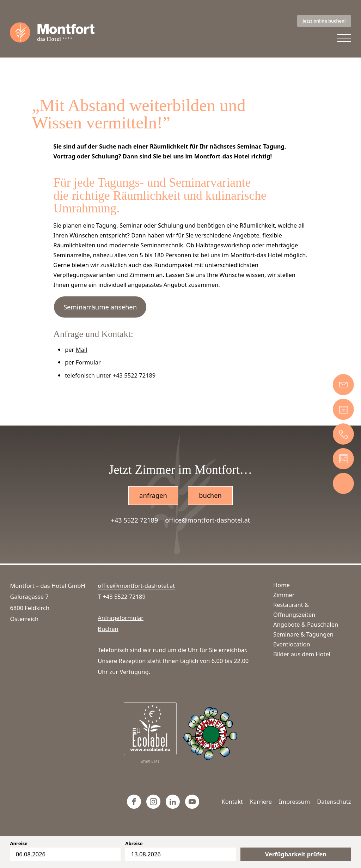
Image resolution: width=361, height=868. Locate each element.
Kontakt (232, 801)
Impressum (294, 801)
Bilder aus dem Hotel (302, 654)
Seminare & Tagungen (303, 634)
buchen (210, 495)
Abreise (134, 843)
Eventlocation (292, 644)
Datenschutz (334, 801)
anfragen (153, 495)
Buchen (108, 629)
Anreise (19, 843)
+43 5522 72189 (135, 520)
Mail (82, 349)
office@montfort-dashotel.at (207, 520)
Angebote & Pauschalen (306, 624)
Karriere (261, 801)
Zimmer (284, 595)
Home (282, 585)
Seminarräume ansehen (100, 307)
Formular (88, 362)
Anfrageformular (121, 618)
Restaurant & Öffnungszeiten (294, 610)
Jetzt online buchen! (324, 21)
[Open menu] (344, 38)
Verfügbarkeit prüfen (296, 854)
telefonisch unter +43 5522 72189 (110, 375)
